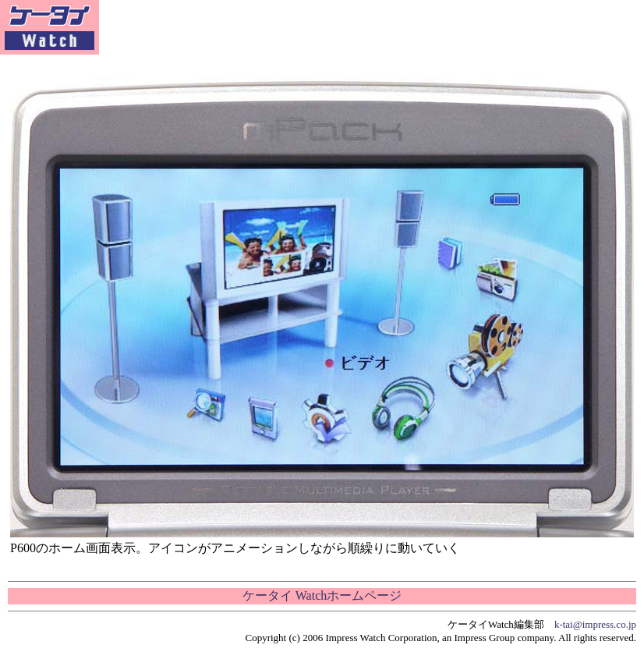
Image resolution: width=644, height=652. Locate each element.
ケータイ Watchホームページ (322, 595)
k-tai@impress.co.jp (595, 624)
